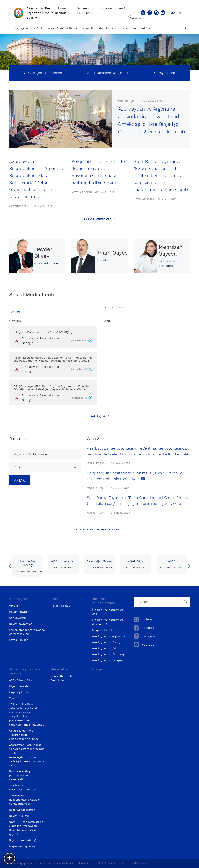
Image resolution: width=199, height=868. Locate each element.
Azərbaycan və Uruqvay (108, 660)
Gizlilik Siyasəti (140, 863)
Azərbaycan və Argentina (109, 636)
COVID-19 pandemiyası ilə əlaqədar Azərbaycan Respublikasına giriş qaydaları (26, 828)
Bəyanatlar (167, 73)
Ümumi (14, 606)
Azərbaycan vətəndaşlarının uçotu (24, 787)
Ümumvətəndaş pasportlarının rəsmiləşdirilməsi (20, 775)
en (179, 13)
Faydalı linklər (18, 640)
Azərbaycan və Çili (104, 648)
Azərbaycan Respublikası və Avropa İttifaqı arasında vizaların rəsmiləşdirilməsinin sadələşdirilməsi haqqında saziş (27, 755)
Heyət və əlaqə (60, 606)
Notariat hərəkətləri (22, 810)
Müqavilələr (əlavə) (105, 630)
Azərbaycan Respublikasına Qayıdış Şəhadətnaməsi (24, 800)
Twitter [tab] (15, 312)
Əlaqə (146, 28)
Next (189, 566)
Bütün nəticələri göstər (98, 529)
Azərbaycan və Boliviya (107, 642)
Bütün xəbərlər (98, 219)
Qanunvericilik (19, 618)
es (184, 13)
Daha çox (98, 416)
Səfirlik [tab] (108, 307)
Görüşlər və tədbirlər (45, 73)
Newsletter (130, 28)
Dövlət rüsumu (19, 816)
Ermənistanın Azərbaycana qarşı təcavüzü (27, 632)
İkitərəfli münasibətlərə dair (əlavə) (108, 622)
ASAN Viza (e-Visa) (21, 680)
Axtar (19, 480)
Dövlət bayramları (21, 624)
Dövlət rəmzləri (19, 612)
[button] (10, 858)
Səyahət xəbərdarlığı (23, 840)
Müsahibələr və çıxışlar (110, 73)
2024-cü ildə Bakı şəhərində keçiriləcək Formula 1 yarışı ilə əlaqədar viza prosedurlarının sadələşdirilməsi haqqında (27, 714)
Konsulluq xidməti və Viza (100, 28)
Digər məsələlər (19, 686)
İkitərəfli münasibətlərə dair (108, 612)
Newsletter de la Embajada (62, 678)
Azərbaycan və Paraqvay (108, 654)
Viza (12, 698)
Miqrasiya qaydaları (22, 846)
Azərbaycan (20, 28)
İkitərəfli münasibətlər (63, 28)
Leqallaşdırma (18, 692)
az (173, 13)
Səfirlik (38, 28)
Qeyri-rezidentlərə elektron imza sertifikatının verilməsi (24, 735)
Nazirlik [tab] (122, 307)
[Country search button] (186, 602)
